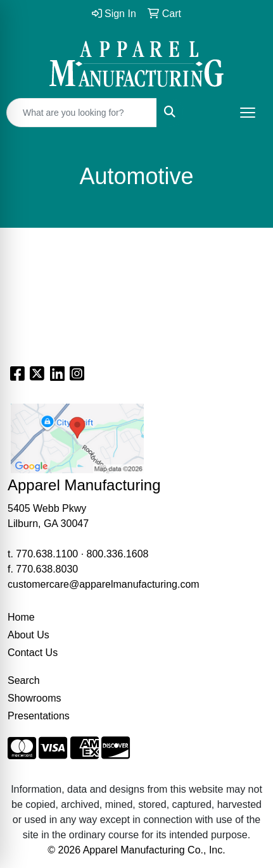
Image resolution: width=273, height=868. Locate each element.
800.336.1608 (118, 554)
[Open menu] (248, 113)
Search (24, 680)
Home (21, 617)
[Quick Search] (82, 113)
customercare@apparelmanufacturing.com (104, 584)
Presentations (39, 716)
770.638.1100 (47, 554)
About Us (29, 635)
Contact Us (33, 653)
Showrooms (34, 698)
